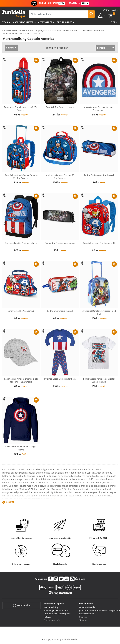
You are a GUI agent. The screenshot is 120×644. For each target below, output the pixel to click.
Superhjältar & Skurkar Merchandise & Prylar (56, 30)
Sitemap (83, 620)
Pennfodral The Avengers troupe (60, 243)
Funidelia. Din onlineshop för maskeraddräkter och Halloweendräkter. (14, 14)
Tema (5, 22)
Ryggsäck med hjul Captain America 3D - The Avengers (21, 177)
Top (113, 22)
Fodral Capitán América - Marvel (99, 175)
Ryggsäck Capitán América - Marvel (21, 243)
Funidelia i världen (88, 607)
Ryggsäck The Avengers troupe (60, 107)
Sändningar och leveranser (56, 610)
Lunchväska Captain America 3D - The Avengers (60, 177)
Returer (47, 617)
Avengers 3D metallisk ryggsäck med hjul (99, 312)
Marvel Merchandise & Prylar (93, 30)
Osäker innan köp (52, 620)
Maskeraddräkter (23, 22)
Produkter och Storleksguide (57, 614)
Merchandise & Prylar (23, 30)
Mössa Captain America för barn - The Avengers (99, 109)
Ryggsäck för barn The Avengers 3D (99, 243)
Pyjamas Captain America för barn (60, 379)
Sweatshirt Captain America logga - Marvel (21, 448)
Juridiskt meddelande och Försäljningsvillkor (100, 610)
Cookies (83, 617)
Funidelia (7, 30)
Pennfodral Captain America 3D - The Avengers (21, 109)
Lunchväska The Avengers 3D (21, 311)
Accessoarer (45, 22)
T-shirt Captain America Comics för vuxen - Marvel (99, 380)
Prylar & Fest (64, 22)
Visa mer (10, 502)
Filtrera (10, 48)
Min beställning (51, 607)
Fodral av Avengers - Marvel (60, 311)
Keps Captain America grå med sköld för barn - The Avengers (21, 380)
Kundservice (22, 605)
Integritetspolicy (87, 614)
